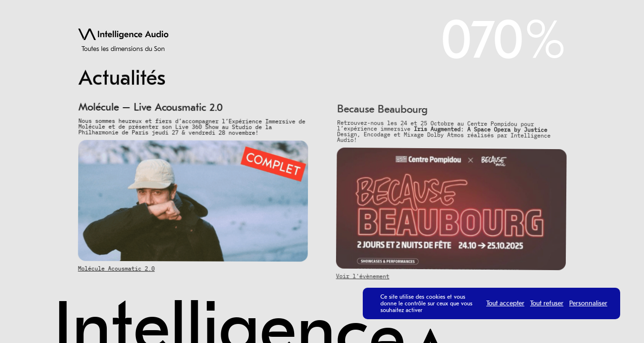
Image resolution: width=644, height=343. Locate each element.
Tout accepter (505, 303)
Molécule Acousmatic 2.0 (116, 268)
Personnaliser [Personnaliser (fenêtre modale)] (588, 303)
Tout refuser (547, 303)
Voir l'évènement (362, 278)
